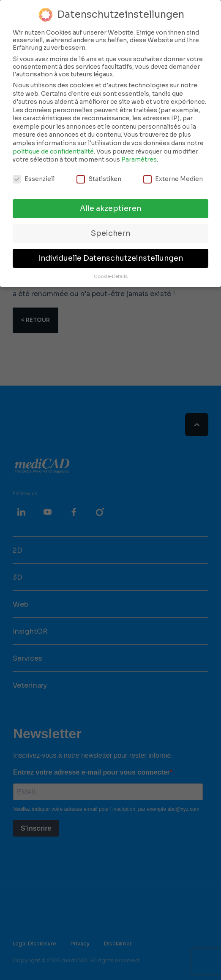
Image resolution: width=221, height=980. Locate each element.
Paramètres (139, 159)
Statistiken (99, 179)
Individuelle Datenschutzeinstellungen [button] (110, 258)
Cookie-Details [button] (111, 277)
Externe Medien (173, 179)
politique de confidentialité (53, 151)
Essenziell (34, 179)
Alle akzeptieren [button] (110, 208)
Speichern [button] (110, 233)
